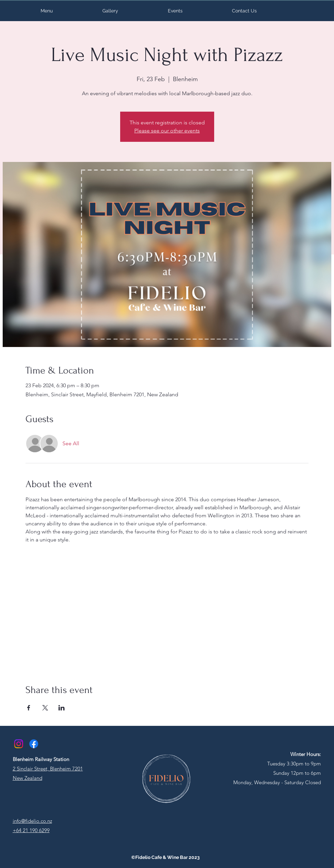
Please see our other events (167, 131)
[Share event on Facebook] (29, 708)
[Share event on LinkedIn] (62, 708)
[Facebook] (34, 744)
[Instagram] (19, 744)
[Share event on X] (45, 708)
